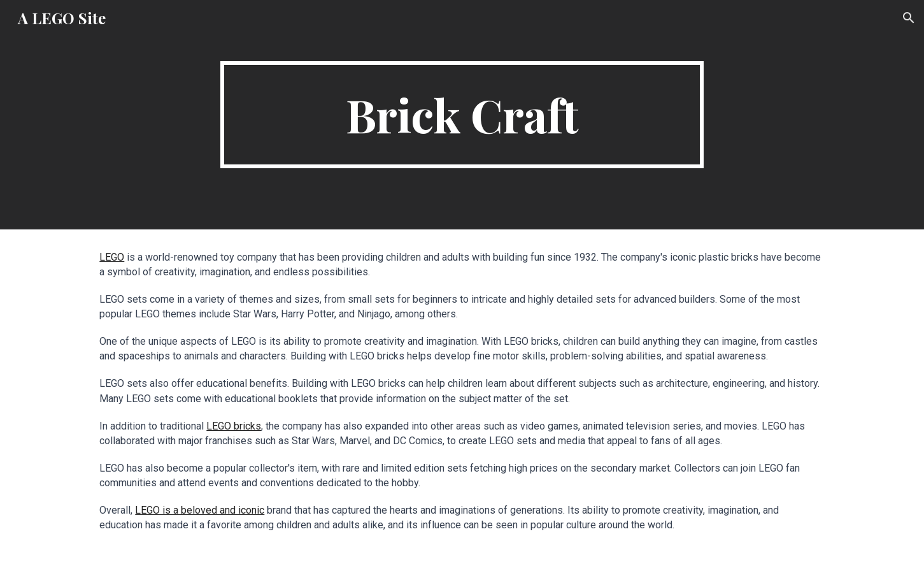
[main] (462, 115)
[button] (909, 18)
